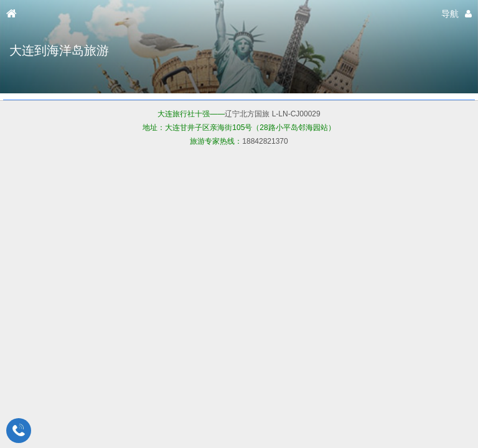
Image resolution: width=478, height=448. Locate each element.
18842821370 (265, 141)
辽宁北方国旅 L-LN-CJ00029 (272, 114)
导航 (450, 14)
